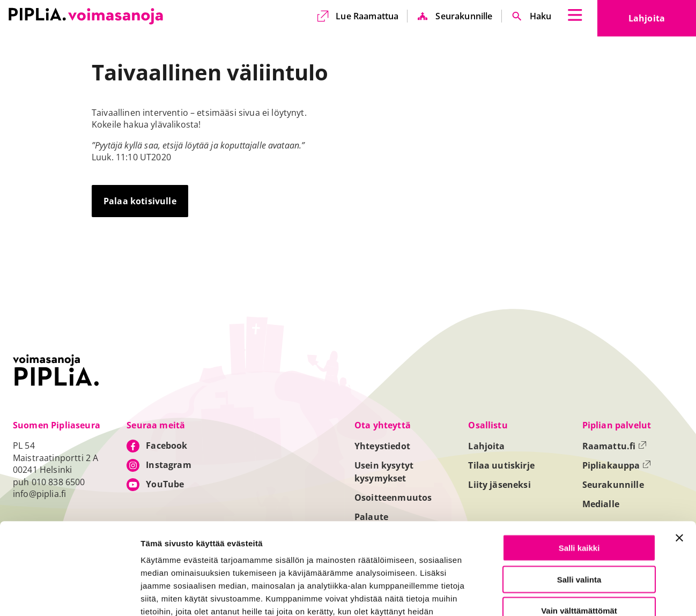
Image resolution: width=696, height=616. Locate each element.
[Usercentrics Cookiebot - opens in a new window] (69, 595)
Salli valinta (579, 493)
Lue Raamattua (367, 16)
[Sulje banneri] (679, 452)
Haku (541, 16)
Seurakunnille (464, 16)
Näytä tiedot (574, 595)
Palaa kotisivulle (140, 201)
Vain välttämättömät (579, 525)
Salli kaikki (579, 462)
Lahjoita (662, 21)
